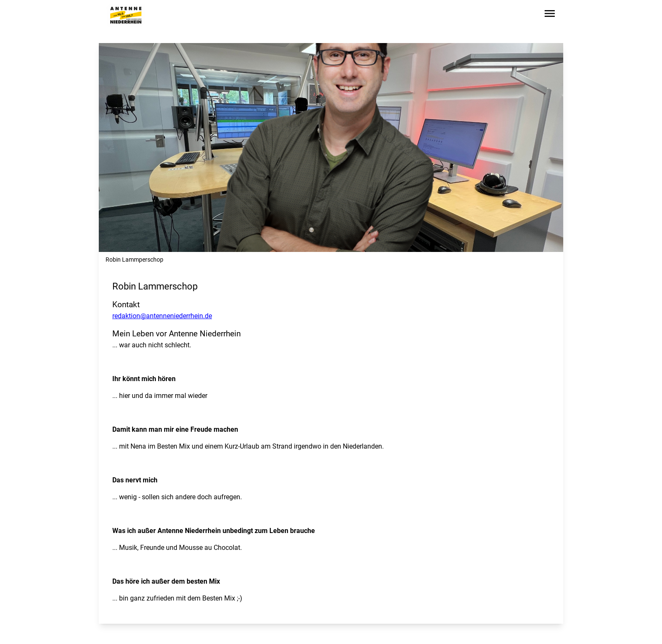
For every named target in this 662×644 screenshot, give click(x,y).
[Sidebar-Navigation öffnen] (550, 15)
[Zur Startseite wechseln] (126, 15)
